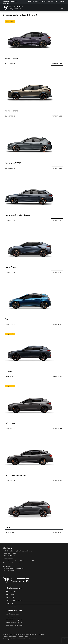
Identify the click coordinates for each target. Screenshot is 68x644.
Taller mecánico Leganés (14, 620)
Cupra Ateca (10, 603)
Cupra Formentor (12, 591)
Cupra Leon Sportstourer (14, 600)
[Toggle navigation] (62, 8)
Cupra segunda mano (13, 617)
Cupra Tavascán (11, 606)
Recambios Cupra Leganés (15, 626)
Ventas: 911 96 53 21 (34, 1)
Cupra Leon (10, 597)
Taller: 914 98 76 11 (48, 1)
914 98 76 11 (11, 555)
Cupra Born (10, 594)
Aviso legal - (7, 639)
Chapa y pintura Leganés (14, 623)
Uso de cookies (31, 639)
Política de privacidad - (18, 639)
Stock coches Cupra (13, 614)
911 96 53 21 (12, 553)
